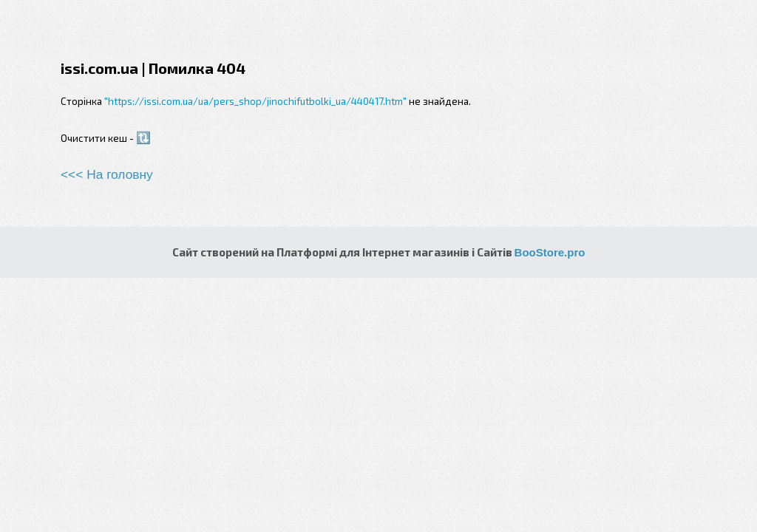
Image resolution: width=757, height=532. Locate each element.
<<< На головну (107, 174)
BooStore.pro (550, 252)
